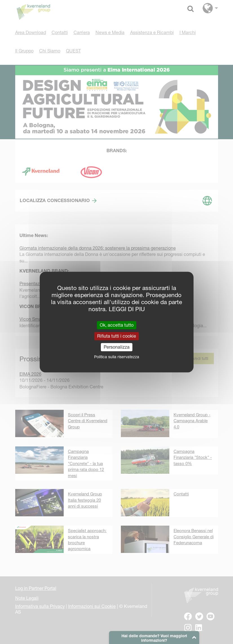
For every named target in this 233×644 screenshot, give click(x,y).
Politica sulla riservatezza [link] (117, 357)
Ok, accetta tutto (117, 325)
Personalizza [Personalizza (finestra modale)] (117, 347)
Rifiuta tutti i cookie (117, 336)
